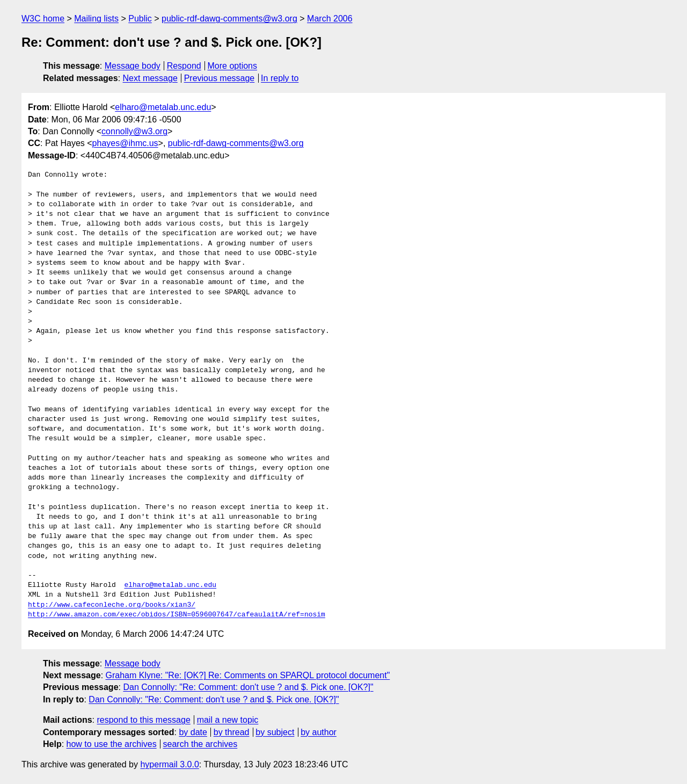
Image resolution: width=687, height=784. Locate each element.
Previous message (220, 78)
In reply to (280, 78)
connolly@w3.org (134, 131)
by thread (232, 732)
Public (140, 19)
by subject (275, 732)
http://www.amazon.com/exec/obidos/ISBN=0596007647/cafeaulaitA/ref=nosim (177, 615)
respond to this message (143, 720)
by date (193, 732)
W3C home (43, 19)
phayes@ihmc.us (125, 143)
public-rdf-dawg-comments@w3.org (229, 19)
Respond (184, 66)
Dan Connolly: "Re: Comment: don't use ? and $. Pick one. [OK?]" (248, 687)
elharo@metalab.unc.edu (163, 107)
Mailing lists (96, 19)
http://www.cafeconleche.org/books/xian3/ (112, 605)
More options (233, 66)
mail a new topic (228, 720)
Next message (150, 78)
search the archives (200, 744)
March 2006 (330, 19)
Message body (133, 66)
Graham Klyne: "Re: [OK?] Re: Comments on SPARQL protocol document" (248, 675)
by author (319, 732)
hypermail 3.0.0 (169, 764)
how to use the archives (112, 744)
